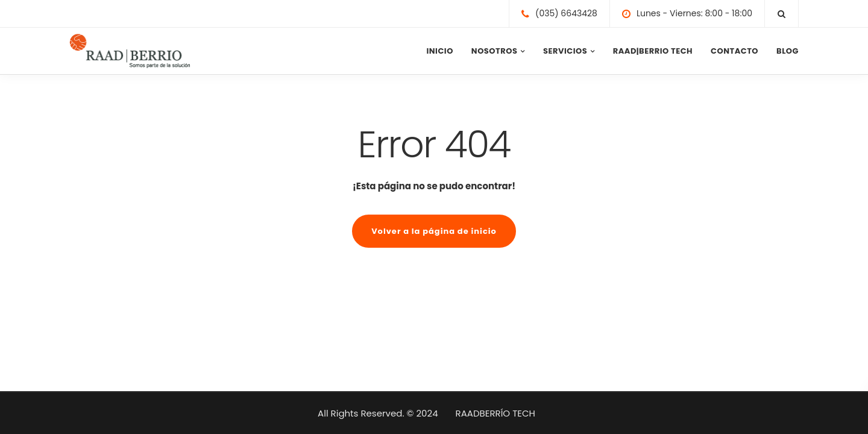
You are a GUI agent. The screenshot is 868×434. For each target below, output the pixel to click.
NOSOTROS (495, 51)
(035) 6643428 (566, 13)
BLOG (788, 51)
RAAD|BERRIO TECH (653, 51)
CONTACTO (734, 51)
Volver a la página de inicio (434, 231)
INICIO (439, 51)
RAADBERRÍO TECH (495, 413)
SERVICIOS (565, 51)
